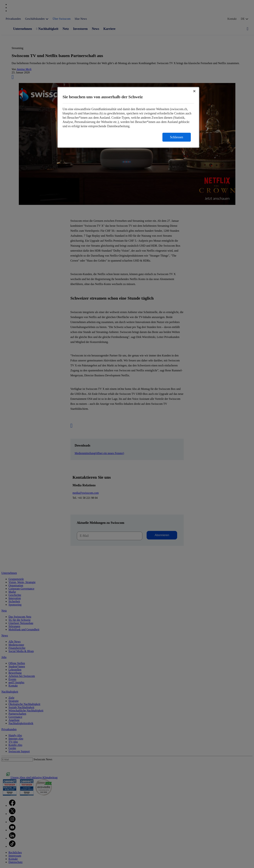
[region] (128, 117)
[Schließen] (194, 91)
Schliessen (177, 137)
